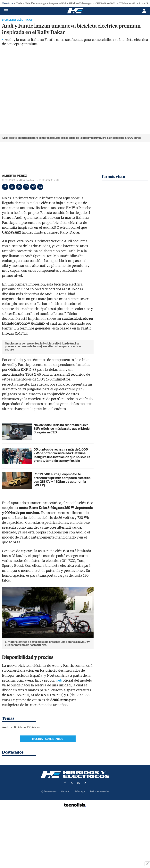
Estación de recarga (36, 3)
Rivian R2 (144, 3)
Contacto (66, 843)
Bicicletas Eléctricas (17, 20)
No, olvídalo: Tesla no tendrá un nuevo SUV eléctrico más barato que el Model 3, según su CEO (62, 480)
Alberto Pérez (14, 176)
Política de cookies (99, 843)
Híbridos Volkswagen (81, 3)
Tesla (19, 3)
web (59, 732)
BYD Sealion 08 (127, 3)
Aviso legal (80, 843)
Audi (5, 779)
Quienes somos (49, 843)
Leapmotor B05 (57, 3)
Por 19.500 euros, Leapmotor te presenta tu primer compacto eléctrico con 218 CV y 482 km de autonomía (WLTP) (62, 531)
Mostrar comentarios (48, 790)
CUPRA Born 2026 (105, 3)
